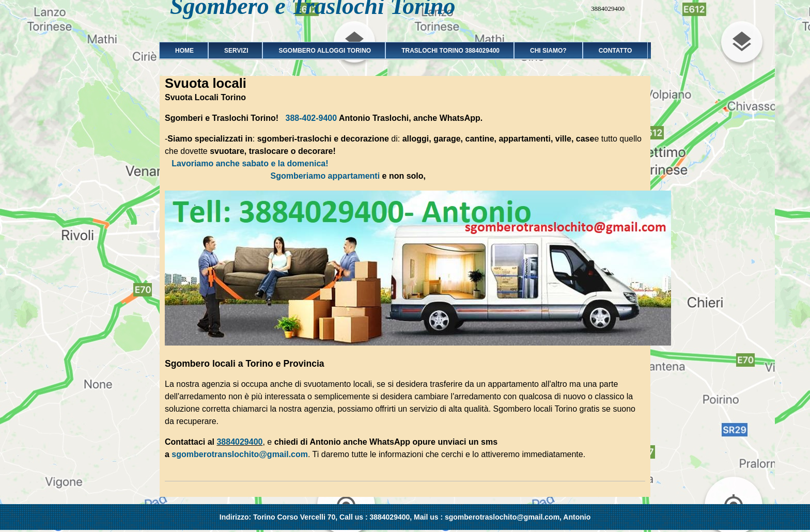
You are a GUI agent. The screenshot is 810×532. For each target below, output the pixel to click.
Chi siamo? (548, 51)
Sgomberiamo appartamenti (325, 176)
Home (181, 51)
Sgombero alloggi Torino (321, 51)
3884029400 (239, 442)
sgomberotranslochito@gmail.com (240, 454)
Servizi (233, 51)
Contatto (616, 51)
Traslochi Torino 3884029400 (447, 51)
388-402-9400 (311, 118)
